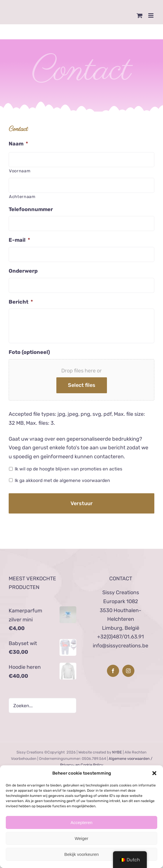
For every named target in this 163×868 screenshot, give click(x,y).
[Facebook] (113, 671)
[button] (154, 773)
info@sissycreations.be (121, 646)
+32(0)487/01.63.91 (121, 637)
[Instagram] (128, 671)
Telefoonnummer (31, 209)
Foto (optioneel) (29, 352)
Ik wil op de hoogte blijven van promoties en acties (68, 469)
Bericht (21, 302)
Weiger (81, 838)
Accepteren (81, 822)
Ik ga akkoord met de (62, 480)
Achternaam (22, 197)
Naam (18, 144)
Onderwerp (23, 271)
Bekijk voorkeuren (81, 854)
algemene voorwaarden (85, 480)
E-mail (19, 240)
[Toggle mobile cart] (140, 15)
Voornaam (20, 171)
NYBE (117, 752)
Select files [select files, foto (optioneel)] (82, 385)
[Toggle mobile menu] (151, 15)
